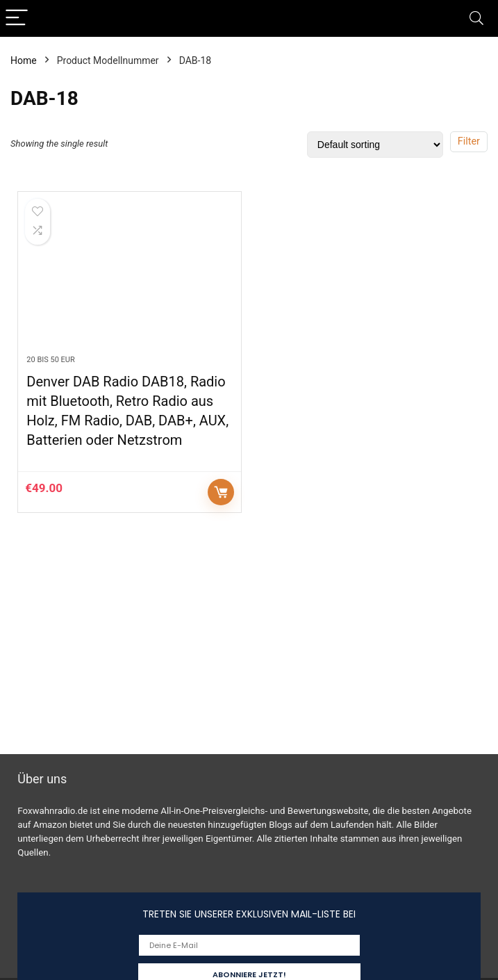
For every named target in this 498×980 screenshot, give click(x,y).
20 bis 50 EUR (50, 360)
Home (24, 60)
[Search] (476, 18)
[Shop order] (375, 145)
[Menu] (17, 18)
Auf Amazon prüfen (221, 492)
